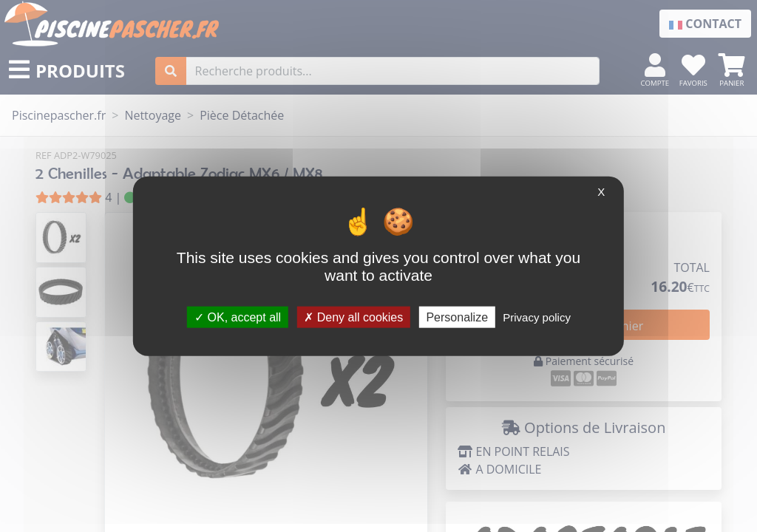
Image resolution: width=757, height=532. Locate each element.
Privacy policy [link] (537, 317)
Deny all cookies (353, 317)
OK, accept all (238, 317)
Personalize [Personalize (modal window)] (457, 317)
